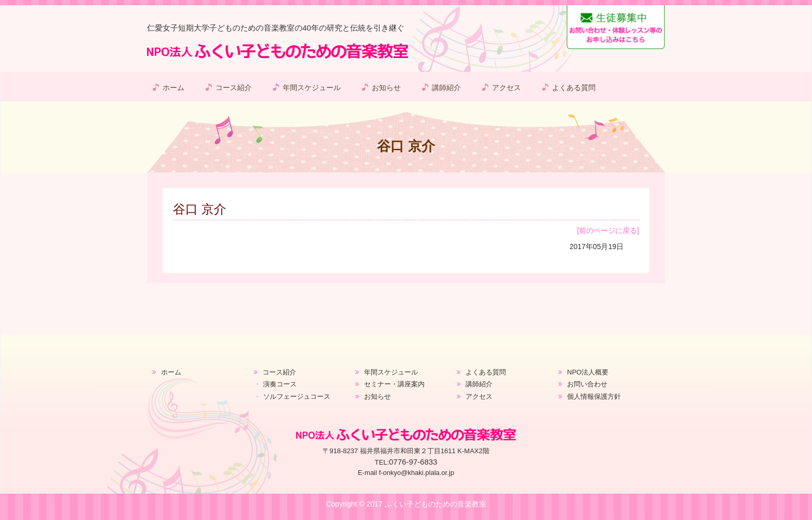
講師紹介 (446, 88)
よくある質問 (574, 88)
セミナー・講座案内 (394, 384)
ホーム (173, 88)
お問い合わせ (587, 384)
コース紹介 (234, 88)
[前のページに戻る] (608, 230)
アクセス (506, 88)
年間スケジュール (312, 88)
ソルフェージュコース (297, 396)
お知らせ (386, 88)
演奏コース (280, 384)
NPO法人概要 (588, 372)
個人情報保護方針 (594, 396)
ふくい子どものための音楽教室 (436, 504)
